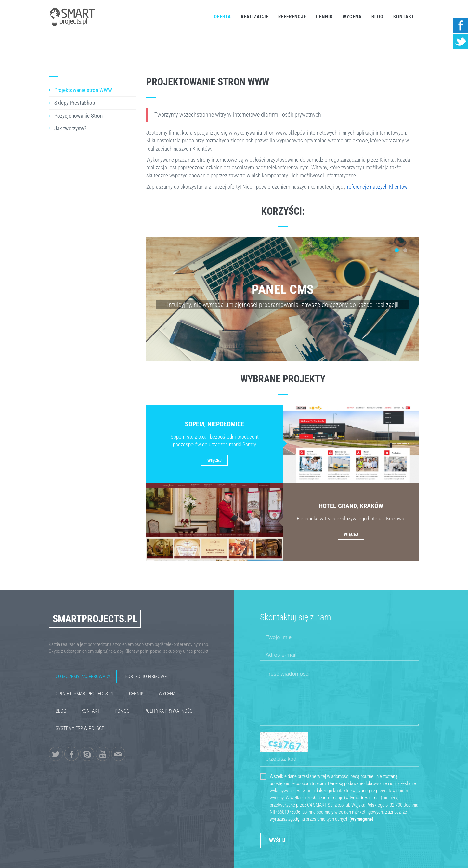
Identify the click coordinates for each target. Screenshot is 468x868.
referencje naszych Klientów (377, 187)
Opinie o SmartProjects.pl (85, 694)
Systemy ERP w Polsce (80, 728)
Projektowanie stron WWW (83, 90)
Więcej (214, 460)
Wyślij (277, 841)
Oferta (222, 17)
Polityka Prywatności (169, 711)
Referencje (292, 17)
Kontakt (404, 17)
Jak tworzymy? (70, 128)
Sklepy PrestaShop (75, 103)
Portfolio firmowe (146, 677)
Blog (377, 17)
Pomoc (122, 711)
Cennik (324, 17)
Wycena (352, 17)
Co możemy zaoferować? (83, 677)
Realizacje (255, 17)
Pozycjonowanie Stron (78, 116)
